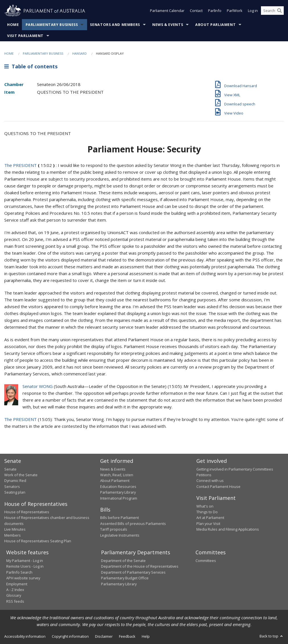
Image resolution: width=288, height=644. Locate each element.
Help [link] (146, 636)
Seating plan (15, 492)
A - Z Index (15, 590)
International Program (119, 498)
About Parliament (215, 25)
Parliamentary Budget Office (125, 578)
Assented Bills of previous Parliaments (133, 524)
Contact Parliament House (218, 486)
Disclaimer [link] (104, 636)
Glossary (14, 595)
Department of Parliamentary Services (133, 572)
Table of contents (31, 66)
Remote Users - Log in (25, 566)
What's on (205, 506)
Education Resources (118, 486)
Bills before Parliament (120, 518)
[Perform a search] (279, 11)
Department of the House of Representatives (140, 566)
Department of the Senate (123, 561)
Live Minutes (15, 529)
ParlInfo (215, 11)
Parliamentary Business (52, 25)
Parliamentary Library (118, 492)
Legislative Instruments (120, 535)
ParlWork (235, 11)
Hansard (80, 53)
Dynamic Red (15, 481)
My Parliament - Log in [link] (25, 561)
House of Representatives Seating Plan (38, 541)
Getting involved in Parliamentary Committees (235, 469)
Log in (253, 11)
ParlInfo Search (19, 572)
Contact (196, 11)
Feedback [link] (127, 636)
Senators (12, 486)
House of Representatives (27, 512)
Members (13, 535)
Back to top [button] (272, 636)
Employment (17, 584)
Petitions (204, 475)
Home (13, 25)
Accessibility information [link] (25, 636)
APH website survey (23, 578)
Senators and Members (115, 25)
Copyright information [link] (70, 636)
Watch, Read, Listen (117, 475)
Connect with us (210, 481)
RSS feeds (15, 601)
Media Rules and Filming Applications (228, 529)
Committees (206, 561)
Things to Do (207, 512)
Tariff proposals (114, 529)
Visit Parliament (25, 36)
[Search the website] (272, 11)
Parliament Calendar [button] (167, 11)
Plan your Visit (208, 524)
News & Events (168, 25)
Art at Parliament (210, 518)
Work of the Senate (21, 475)
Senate (10, 469)
